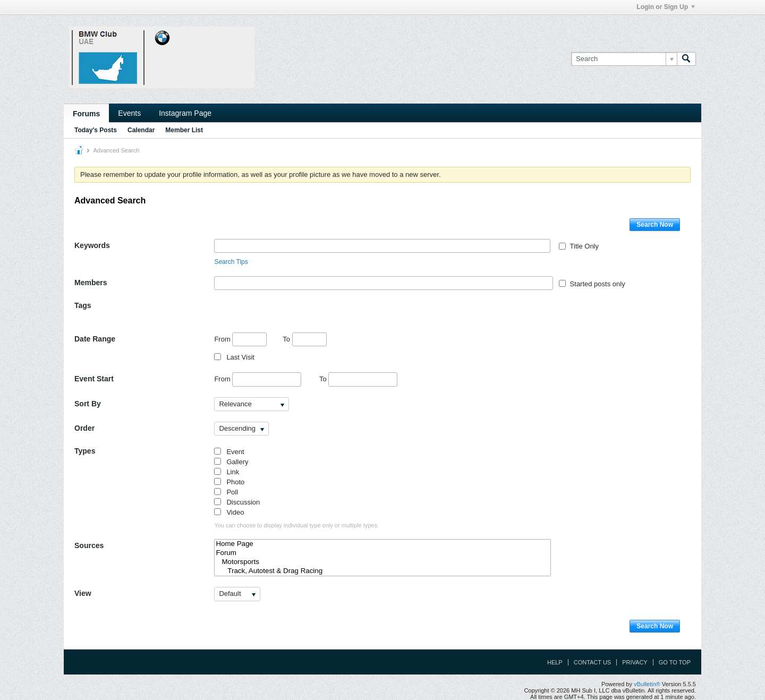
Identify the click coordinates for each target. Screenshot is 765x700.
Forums (86, 114)
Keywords (92, 245)
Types (85, 451)
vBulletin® (647, 684)
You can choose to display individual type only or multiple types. (296, 525)
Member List (184, 130)
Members (91, 283)
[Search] (624, 59)
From (240, 339)
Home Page (382, 544)
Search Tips (231, 262)
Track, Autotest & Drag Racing (382, 571)
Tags (83, 305)
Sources (89, 545)
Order (84, 428)
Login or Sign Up (666, 7)
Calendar (141, 130)
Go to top (675, 662)
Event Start (94, 379)
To (304, 339)
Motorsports (382, 562)
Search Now (655, 225)
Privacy (635, 662)
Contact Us (593, 662)
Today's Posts (96, 130)
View (83, 593)
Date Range (95, 339)
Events (129, 113)
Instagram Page (185, 113)
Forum (382, 553)
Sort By (88, 404)
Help (555, 662)
